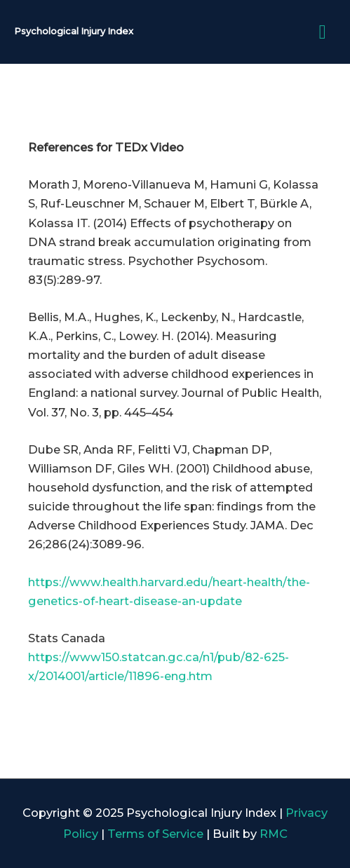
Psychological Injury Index (74, 31)
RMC (274, 834)
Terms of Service (155, 834)
